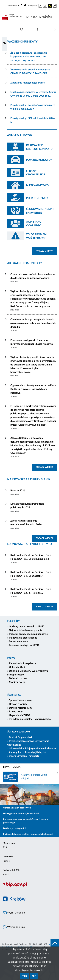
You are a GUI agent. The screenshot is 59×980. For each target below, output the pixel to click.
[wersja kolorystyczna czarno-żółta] (50, 6)
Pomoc (6, 861)
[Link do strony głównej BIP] (29, 17)
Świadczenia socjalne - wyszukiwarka (30, 719)
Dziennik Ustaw (18, 678)
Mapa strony (9, 843)
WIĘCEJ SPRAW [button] (46, 251)
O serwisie (8, 857)
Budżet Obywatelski (20, 737)
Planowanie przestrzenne (23, 638)
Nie (34, 976)
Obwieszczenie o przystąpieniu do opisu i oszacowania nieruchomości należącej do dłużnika (33, 323)
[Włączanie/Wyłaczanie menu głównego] (5, 30)
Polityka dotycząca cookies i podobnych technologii (28, 834)
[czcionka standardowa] (19, 6)
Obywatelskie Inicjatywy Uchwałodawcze (32, 749)
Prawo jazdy (16, 712)
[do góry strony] (55, 943)
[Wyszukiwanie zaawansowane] (22, 30)
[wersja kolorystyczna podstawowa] (40, 6)
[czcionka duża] (26, 5)
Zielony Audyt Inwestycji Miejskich (29, 752)
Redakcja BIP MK (11, 870)
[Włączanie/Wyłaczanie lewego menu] (5, 44)
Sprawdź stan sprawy (21, 700)
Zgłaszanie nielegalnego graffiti (28, 83)
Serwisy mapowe (18, 641)
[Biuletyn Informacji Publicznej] (29, 886)
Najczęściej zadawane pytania (26, 630)
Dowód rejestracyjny (21, 708)
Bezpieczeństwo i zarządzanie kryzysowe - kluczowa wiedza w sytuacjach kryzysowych (29, 57)
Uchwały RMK (17, 667)
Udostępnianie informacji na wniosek (21, 814)
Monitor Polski (17, 682)
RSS (5, 847)
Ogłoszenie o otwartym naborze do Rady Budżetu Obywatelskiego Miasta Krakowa (33, 389)
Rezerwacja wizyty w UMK (24, 645)
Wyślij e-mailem (14, 913)
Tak (25, 976)
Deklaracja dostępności (14, 828)
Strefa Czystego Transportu (24, 756)
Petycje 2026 (18, 491)
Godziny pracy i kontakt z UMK (26, 627)
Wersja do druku (14, 927)
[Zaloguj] (55, 30)
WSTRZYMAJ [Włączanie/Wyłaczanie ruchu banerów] (12, 767)
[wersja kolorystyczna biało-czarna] (45, 6)
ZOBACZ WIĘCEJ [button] (46, 467)
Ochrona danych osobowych (17, 808)
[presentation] (58, 773)
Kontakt (7, 875)
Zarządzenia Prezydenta (22, 663)
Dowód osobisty (18, 704)
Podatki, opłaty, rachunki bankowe (28, 634)
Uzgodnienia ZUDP (20, 715)
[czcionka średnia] (22, 6)
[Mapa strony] (39, 30)
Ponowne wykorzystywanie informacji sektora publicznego (25, 821)
